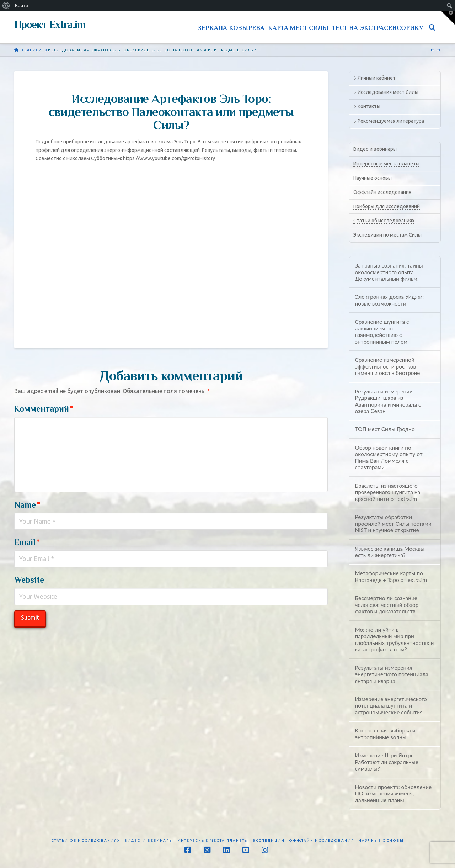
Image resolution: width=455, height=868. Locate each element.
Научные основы (373, 178)
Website (29, 580)
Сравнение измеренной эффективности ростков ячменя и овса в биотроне (387, 366)
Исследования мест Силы (386, 92)
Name (27, 505)
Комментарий (44, 409)
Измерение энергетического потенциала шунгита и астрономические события (391, 706)
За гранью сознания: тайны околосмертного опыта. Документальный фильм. (389, 272)
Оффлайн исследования (382, 192)
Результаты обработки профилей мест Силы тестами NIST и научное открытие (393, 523)
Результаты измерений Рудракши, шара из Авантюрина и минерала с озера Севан (388, 401)
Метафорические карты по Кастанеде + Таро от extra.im (391, 576)
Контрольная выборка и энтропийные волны (385, 734)
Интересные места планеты (386, 164)
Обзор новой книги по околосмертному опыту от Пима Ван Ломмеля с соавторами (389, 457)
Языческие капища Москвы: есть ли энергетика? (390, 552)
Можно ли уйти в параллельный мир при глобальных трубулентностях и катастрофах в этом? (394, 640)
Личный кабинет (374, 78)
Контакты (367, 106)
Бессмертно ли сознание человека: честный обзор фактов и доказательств (387, 605)
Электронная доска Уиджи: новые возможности (389, 300)
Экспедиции (269, 840)
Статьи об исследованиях (384, 221)
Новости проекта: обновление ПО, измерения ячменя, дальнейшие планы (393, 793)
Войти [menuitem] (22, 6)
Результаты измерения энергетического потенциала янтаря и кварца (391, 674)
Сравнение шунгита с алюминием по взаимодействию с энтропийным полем (382, 332)
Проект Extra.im (50, 25)
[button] (448, 18)
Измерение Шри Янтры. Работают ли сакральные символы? (387, 762)
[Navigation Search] (434, 27)
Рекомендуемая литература (389, 121)
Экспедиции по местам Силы (387, 235)
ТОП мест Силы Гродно (385, 429)
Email (27, 542)
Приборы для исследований (387, 206)
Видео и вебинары (375, 149)
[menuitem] (6, 6)
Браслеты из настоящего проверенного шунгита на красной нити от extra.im (387, 492)
